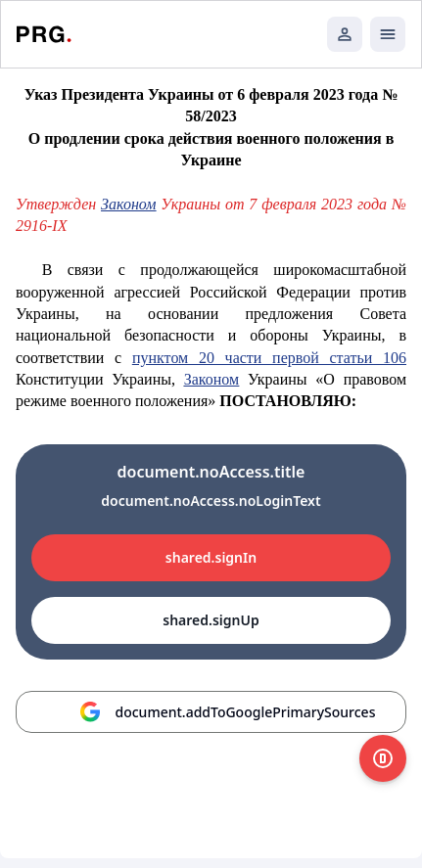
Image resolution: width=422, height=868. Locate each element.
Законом (128, 204)
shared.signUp (211, 620)
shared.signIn (211, 557)
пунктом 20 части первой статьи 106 (269, 358)
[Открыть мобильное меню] (388, 34)
